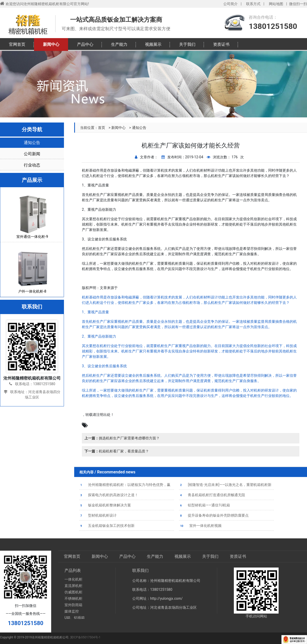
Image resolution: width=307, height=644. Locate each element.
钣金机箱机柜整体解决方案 (105, 505)
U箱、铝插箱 (75, 618)
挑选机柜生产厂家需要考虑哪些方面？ (122, 438)
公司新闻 (32, 154)
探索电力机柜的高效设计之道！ (109, 495)
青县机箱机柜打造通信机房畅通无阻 (212, 495)
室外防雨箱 (73, 605)
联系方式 (253, 4)
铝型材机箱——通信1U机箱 (205, 505)
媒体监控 (72, 611)
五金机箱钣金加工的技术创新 (107, 526)
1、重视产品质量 (95, 312)
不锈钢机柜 (73, 598)
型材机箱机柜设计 (98, 515)
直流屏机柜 (73, 586)
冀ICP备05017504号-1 (85, 637)
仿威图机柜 (73, 592)
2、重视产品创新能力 (99, 336)
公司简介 (231, 4)
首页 (102, 128)
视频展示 (153, 44)
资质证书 (221, 44)
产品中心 (85, 44)
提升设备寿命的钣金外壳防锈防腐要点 (214, 515)
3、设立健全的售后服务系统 (104, 366)
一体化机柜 (73, 579)
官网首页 (17, 44)
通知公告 (139, 128)
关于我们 (187, 44)
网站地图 (276, 4)
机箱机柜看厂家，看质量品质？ (117, 451)
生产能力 (119, 44)
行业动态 (32, 165)
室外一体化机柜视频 (200, 526)
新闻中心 (51, 44)
